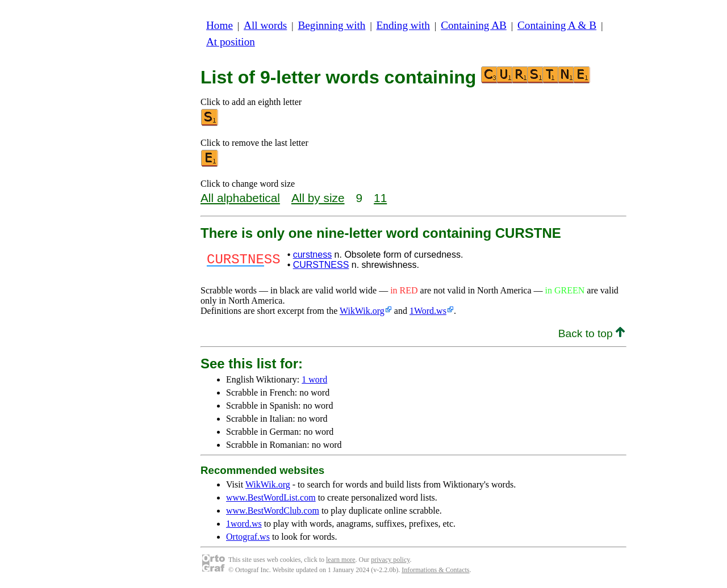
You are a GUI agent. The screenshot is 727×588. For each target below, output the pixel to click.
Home (220, 25)
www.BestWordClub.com (273, 511)
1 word (314, 379)
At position (231, 42)
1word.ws (244, 524)
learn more (341, 560)
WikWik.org (362, 311)
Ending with (403, 25)
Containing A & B (557, 25)
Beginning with (332, 25)
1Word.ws (428, 311)
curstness (312, 255)
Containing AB (474, 25)
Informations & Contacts (435, 570)
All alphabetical (240, 198)
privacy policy (390, 560)
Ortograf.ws (248, 537)
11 (380, 198)
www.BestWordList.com (271, 497)
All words (265, 25)
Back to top (592, 333)
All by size (318, 198)
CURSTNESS (321, 265)
